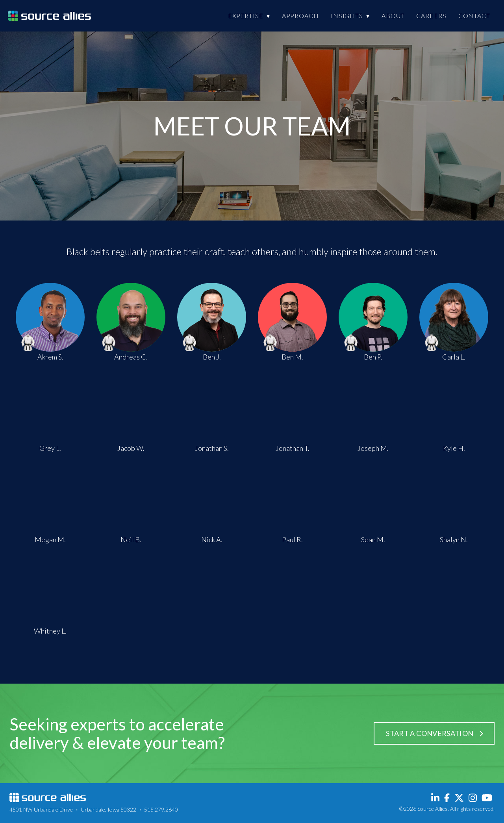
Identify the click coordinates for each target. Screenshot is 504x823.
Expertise (246, 16)
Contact (474, 16)
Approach (300, 16)
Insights (347, 16)
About (393, 16)
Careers (431, 16)
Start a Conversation (429, 733)
